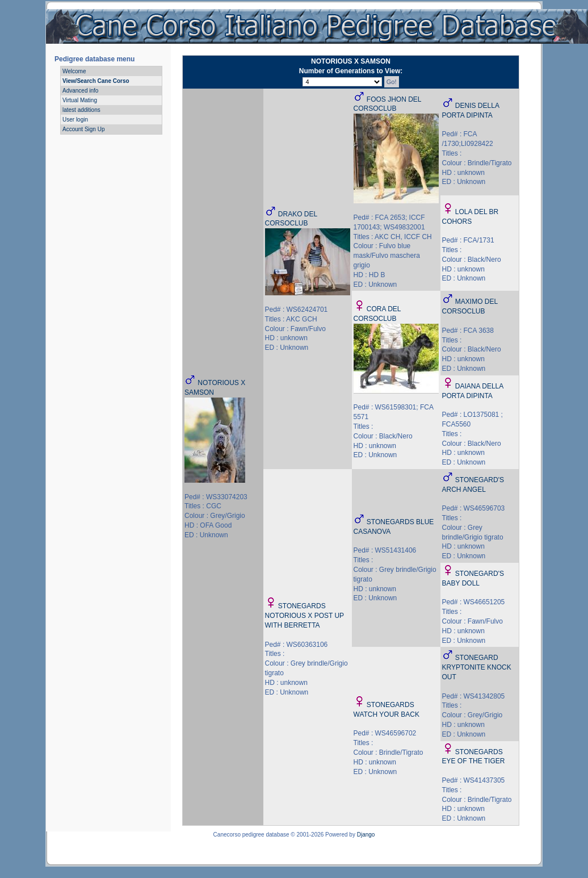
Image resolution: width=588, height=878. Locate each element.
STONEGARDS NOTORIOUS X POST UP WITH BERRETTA (304, 616)
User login (75, 120)
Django (366, 835)
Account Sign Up (84, 129)
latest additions (81, 110)
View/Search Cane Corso (96, 81)
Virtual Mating (80, 100)
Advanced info (80, 91)
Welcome (74, 71)
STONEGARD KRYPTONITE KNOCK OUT (477, 667)
